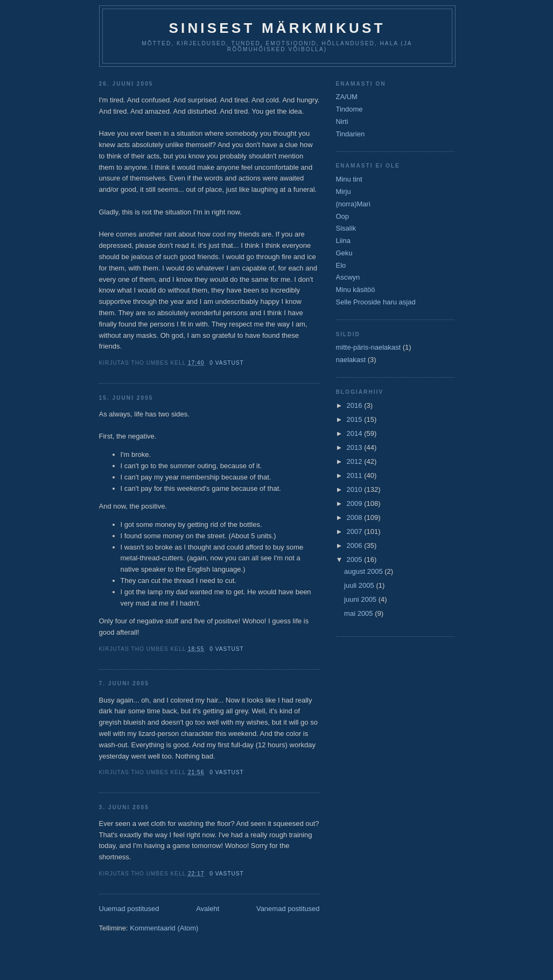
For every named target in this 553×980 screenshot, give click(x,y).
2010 (356, 489)
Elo (341, 265)
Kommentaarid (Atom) (164, 928)
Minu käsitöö (356, 290)
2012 (356, 461)
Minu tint (349, 179)
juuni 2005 (361, 599)
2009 (356, 503)
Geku (344, 253)
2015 (356, 419)
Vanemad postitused (288, 909)
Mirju (344, 192)
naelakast (351, 360)
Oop (343, 216)
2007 (356, 531)
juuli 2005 (360, 585)
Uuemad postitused (129, 909)
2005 (356, 559)
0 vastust (227, 363)
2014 (356, 433)
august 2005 (364, 571)
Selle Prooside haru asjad (376, 302)
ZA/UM (347, 97)
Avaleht (208, 909)
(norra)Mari (353, 204)
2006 (356, 545)
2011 (356, 475)
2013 (356, 447)
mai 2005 (359, 613)
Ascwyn (348, 277)
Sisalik (346, 228)
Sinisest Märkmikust (277, 28)
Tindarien (351, 134)
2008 (356, 517)
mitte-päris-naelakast (369, 347)
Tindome (349, 109)
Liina (343, 241)
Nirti (342, 121)
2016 (356, 405)
